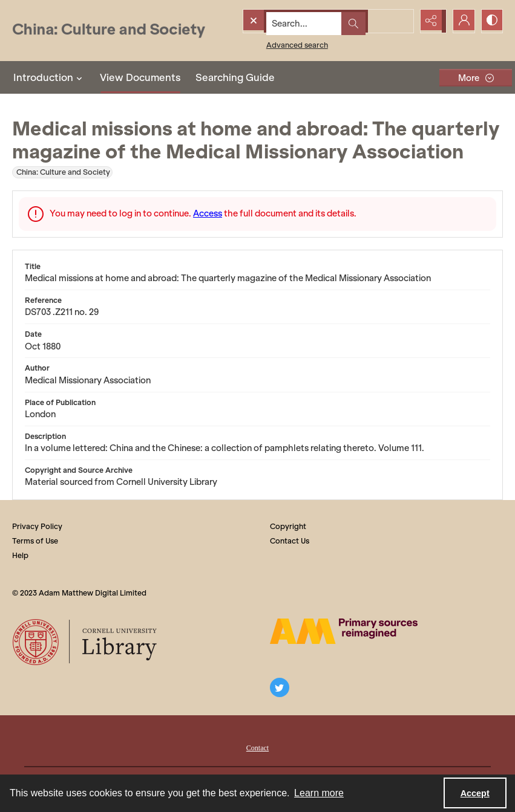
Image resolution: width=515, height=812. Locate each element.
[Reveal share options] (430, 21)
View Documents (140, 77)
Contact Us (290, 541)
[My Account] (461, 21)
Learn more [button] (319, 793)
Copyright (288, 526)
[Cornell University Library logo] (86, 642)
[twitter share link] (280, 687)
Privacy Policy (37, 526)
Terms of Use (35, 541)
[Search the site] (304, 21)
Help (20, 555)
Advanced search (275, 43)
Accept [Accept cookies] (475, 793)
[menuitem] (257, 747)
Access (208, 213)
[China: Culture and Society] (109, 31)
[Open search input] (400, 21)
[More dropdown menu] (476, 78)
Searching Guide (235, 77)
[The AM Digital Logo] (344, 631)
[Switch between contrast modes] (491, 21)
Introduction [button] (49, 77)
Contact (257, 748)
